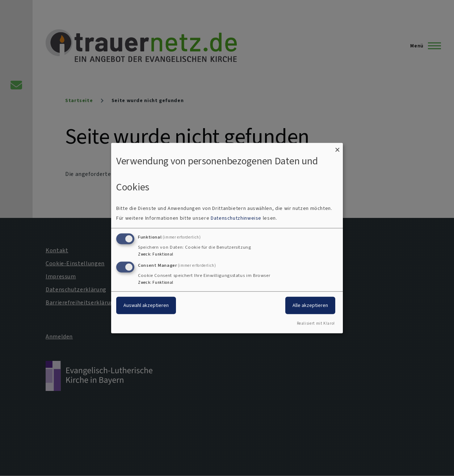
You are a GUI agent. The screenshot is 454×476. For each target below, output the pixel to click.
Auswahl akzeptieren (146, 305)
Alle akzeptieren (310, 305)
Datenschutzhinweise (236, 218)
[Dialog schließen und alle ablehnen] (337, 147)
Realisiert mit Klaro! (316, 323)
